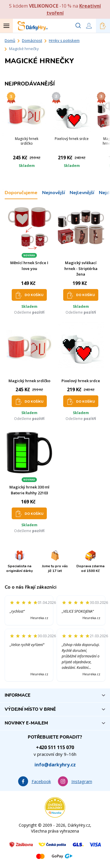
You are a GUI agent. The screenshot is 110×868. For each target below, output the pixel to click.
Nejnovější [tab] (54, 193)
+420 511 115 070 (55, 747)
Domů (10, 40)
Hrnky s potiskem (64, 40)
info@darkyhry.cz (55, 765)
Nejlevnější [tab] (82, 193)
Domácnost (32, 40)
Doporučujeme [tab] (21, 193)
